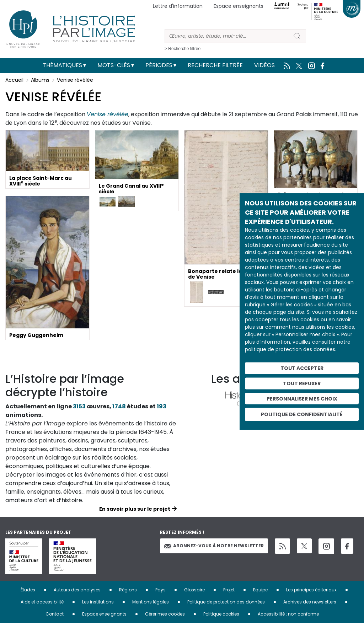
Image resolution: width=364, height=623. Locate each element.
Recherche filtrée (215, 65)
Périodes (159, 65)
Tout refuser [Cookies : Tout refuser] (302, 383)
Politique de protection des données (226, 602)
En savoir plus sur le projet (135, 509)
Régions (128, 590)
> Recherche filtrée (183, 49)
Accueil (14, 80)
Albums (40, 80)
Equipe (260, 590)
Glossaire (194, 590)
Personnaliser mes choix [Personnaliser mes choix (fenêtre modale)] (302, 398)
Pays (160, 590)
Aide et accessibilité (42, 602)
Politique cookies (221, 614)
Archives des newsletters (310, 602)
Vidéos (264, 65)
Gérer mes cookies (165, 614)
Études (28, 590)
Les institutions (98, 602)
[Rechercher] (226, 36)
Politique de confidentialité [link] (302, 414)
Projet (229, 590)
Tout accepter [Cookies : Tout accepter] (302, 368)
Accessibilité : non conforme (288, 614)
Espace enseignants (239, 6)
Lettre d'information (178, 6)
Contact (55, 614)
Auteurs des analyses (77, 590)
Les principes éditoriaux (311, 590)
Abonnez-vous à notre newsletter (214, 546)
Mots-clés (114, 65)
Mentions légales (151, 602)
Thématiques (62, 65)
